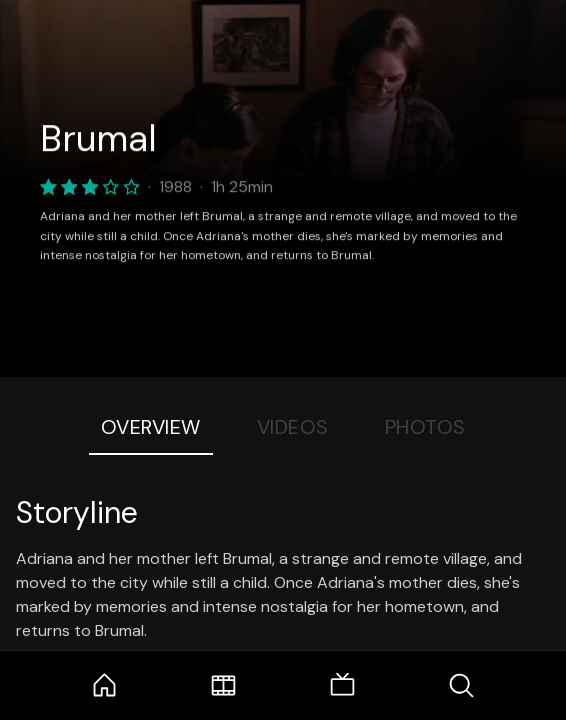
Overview (151, 427)
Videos (293, 427)
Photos (425, 427)
